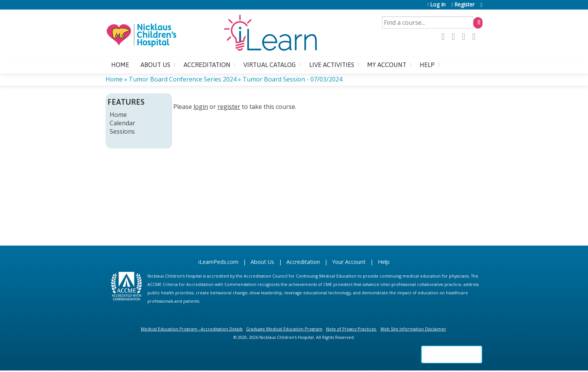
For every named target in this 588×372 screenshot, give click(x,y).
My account (387, 65)
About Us (262, 262)
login (201, 107)
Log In (438, 5)
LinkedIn (466, 37)
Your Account (349, 262)
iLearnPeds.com (218, 262)
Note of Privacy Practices (351, 329)
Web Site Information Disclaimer (413, 329)
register (229, 107)
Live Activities (332, 65)
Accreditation (207, 65)
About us (155, 65)
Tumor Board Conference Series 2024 (183, 79)
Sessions (122, 131)
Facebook (445, 37)
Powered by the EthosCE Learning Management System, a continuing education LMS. (452, 354)
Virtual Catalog (270, 65)
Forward (476, 37)
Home (120, 65)
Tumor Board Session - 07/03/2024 (292, 79)
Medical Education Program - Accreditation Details (192, 329)
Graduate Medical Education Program (284, 329)
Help (427, 65)
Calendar (122, 123)
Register (464, 5)
